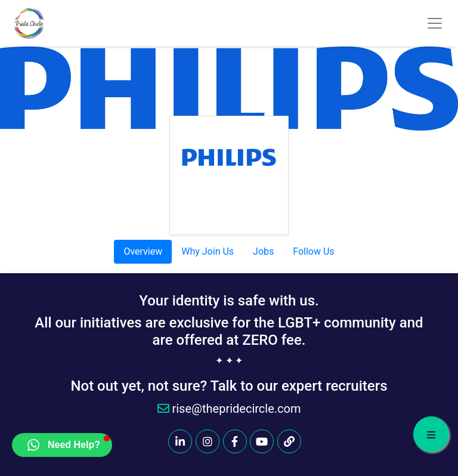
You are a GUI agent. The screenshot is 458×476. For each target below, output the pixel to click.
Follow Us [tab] (313, 251)
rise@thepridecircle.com (229, 409)
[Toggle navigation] (435, 23)
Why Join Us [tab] (208, 251)
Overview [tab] (143, 251)
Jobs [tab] (263, 251)
